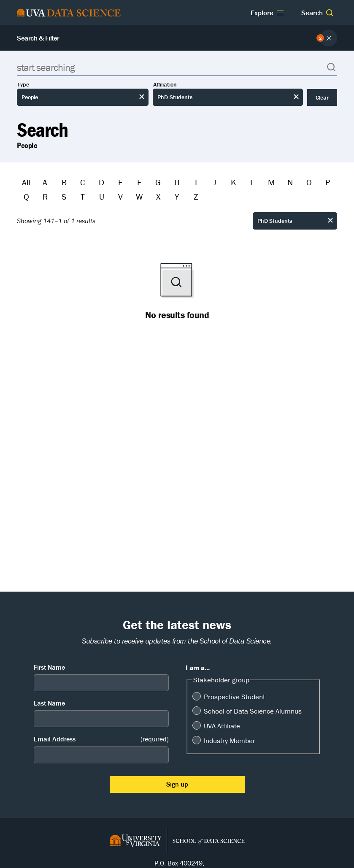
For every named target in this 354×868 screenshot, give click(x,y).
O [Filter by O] (309, 182)
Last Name (49, 703)
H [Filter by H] (177, 182)
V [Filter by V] (120, 196)
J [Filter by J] (215, 182)
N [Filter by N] (290, 182)
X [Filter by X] (158, 196)
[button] (330, 13)
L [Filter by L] (252, 182)
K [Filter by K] (234, 182)
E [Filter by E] (120, 182)
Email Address (101, 739)
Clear (322, 97)
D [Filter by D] (101, 182)
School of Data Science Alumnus (253, 711)
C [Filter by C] (83, 182)
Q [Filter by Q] (26, 196)
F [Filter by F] (139, 182)
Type (23, 85)
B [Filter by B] (64, 182)
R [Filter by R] (45, 196)
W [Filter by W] (139, 196)
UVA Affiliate (222, 726)
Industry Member (230, 741)
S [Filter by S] (64, 196)
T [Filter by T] (83, 196)
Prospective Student (234, 697)
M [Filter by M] (271, 182)
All (26, 182)
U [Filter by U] (102, 196)
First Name (49, 667)
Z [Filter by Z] (196, 196)
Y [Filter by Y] (177, 196)
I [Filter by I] (196, 182)
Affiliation (165, 85)
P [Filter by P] (328, 182)
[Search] (177, 67)
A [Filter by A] (45, 182)
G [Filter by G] (158, 182)
